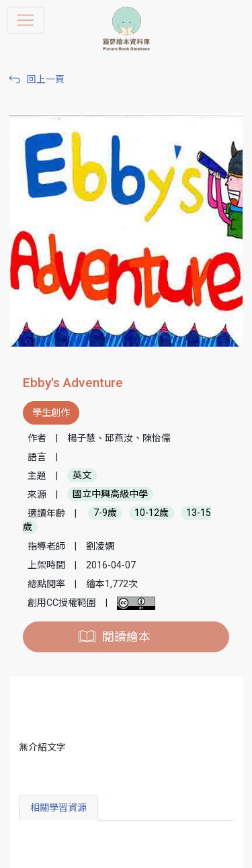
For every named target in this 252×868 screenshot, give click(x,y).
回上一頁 (46, 79)
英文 (82, 476)
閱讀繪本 (126, 637)
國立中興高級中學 (110, 494)
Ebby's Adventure (73, 383)
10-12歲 (152, 513)
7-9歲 (105, 513)
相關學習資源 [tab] (58, 808)
